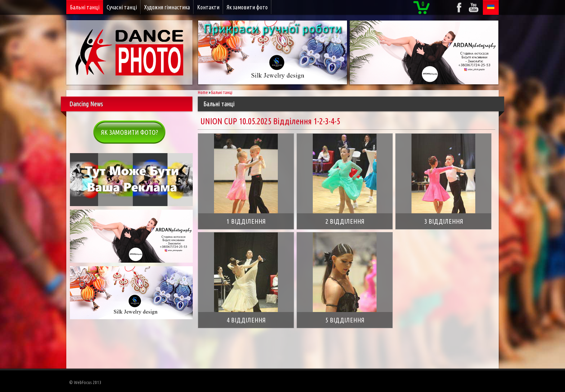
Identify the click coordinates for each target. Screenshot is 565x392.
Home (203, 92)
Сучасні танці (122, 7)
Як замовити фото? (130, 132)
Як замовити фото (247, 7)
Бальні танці (85, 7)
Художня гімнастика (167, 7)
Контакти (208, 7)
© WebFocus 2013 (85, 382)
